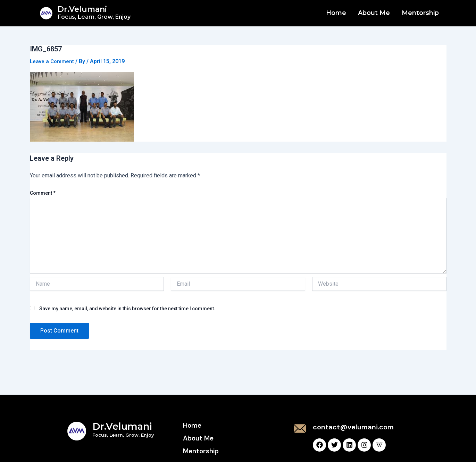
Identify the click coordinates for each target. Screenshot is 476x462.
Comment (43, 193)
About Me (374, 13)
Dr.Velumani (94, 12)
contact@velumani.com (353, 427)
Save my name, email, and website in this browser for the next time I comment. (127, 308)
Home (336, 13)
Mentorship (420, 13)
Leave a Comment (54, 61)
